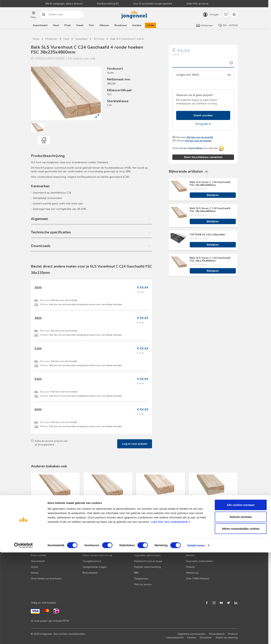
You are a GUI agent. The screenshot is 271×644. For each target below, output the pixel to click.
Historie (190, 567)
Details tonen (196, 637)
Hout (56, 25)
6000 (38, 409)
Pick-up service (143, 584)
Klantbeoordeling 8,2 (108, 4)
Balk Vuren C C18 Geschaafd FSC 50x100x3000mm (212, 505)
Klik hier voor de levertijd (200, 137)
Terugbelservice (92, 561)
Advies (35, 573)
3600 (38, 288)
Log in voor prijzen (135, 444)
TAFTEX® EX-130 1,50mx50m (207, 235)
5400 (38, 379)
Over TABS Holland (197, 579)
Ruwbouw (121, 25)
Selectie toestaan (241, 608)
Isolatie (137, 25)
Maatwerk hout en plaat (148, 561)
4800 (38, 318)
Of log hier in (203, 124)
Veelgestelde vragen (95, 567)
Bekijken (213, 195)
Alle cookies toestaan (241, 596)
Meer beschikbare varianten (203, 157)
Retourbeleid (90, 573)
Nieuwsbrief (38, 561)
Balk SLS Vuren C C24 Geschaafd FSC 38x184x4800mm (210, 210)
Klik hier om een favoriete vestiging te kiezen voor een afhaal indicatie (85, 304)
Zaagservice (141, 579)
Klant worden (203, 115)
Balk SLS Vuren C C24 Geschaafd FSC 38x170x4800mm (210, 259)
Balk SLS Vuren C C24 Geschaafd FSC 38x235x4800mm (54, 505)
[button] (34, 15)
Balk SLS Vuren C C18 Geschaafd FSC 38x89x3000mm (160, 505)
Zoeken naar (43, 15)
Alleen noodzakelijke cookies (241, 620)
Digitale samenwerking (147, 567)
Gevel (80, 25)
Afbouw (104, 25)
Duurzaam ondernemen (199, 561)
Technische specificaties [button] (51, 232)
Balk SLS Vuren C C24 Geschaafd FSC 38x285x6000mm (210, 184)
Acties (150, 25)
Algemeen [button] (39, 219)
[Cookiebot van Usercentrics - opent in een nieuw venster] (23, 637)
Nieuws (190, 555)
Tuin (91, 25)
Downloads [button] (41, 246)
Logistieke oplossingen (147, 555)
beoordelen (196, 148)
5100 (38, 349)
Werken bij (192, 573)
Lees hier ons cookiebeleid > (170, 613)
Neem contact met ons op (97, 555)
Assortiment (40, 25)
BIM (136, 573)
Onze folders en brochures (46, 579)
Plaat (68, 25)
